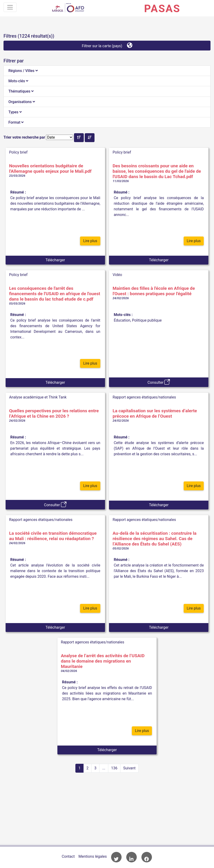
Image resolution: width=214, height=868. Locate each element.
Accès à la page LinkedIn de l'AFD (132, 857)
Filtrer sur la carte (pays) (107, 45)
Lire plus (90, 241)
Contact (68, 856)
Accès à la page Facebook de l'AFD (147, 857)
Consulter (159, 382)
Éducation (122, 320)
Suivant (129, 768)
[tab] (107, 71)
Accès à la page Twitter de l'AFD (116, 857)
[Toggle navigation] (10, 7)
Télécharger (55, 260)
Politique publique (147, 320)
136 (114, 768)
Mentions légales (93, 856)
